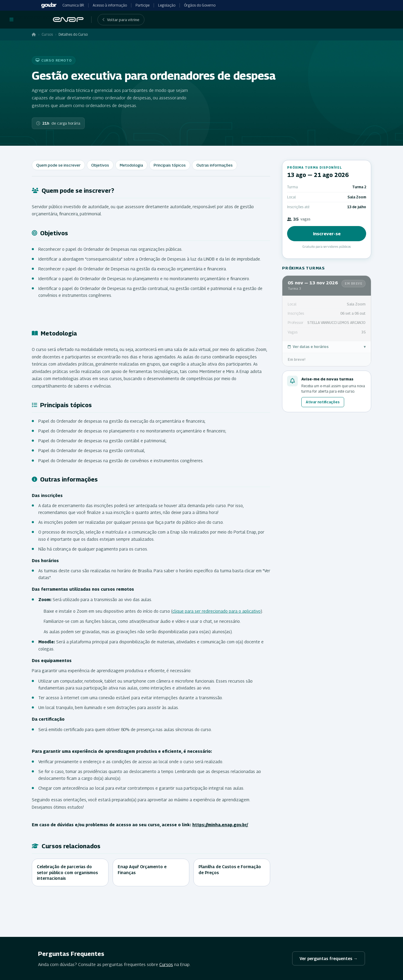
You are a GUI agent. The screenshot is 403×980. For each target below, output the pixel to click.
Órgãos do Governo (200, 5)
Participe (143, 5)
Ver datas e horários (327, 347)
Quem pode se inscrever (58, 165)
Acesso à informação (110, 5)
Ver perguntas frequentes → (329, 958)
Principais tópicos (170, 165)
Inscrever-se (327, 233)
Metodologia (131, 165)
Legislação (167, 5)
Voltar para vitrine (121, 20)
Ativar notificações (323, 402)
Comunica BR (73, 5)
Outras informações (215, 165)
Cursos (47, 34)
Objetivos (100, 165)
